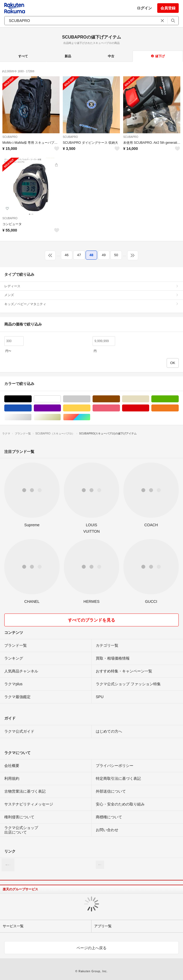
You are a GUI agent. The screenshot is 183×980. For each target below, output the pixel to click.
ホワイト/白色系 (61, 399)
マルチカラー (90, 417)
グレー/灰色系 (90, 399)
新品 (68, 56)
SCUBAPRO (10, 137)
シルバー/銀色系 (32, 417)
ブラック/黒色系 (32, 399)
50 (116, 255)
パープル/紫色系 (61, 408)
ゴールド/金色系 (61, 417)
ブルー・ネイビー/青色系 (32, 408)
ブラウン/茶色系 (120, 399)
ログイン (144, 8)
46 (67, 255)
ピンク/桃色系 (120, 408)
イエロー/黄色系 (90, 408)
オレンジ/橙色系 (179, 408)
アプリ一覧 (103, 926)
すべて (23, 56)
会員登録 (168, 8)
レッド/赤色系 (149, 408)
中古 (111, 56)
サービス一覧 (13, 926)
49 (104, 255)
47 (79, 255)
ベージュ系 (149, 399)
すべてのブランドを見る (91, 620)
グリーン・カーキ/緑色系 (179, 399)
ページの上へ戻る (91, 948)
